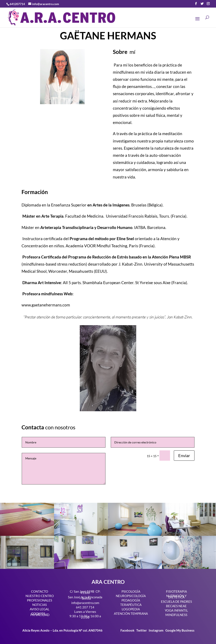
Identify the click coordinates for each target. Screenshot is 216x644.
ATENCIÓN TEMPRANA (131, 613)
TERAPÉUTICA (131, 605)
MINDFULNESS (176, 615)
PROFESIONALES (40, 600)
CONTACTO (40, 591)
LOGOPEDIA (131, 609)
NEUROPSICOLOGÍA (131, 596)
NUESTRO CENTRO (40, 596)
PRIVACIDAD (40, 615)
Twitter (142, 630)
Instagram (156, 630)
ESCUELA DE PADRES (176, 601)
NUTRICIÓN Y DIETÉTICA (176, 596)
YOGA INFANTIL (176, 610)
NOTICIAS (40, 605)
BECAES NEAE (176, 606)
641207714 (17, 4)
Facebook (128, 630)
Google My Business (180, 630)
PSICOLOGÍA (131, 591)
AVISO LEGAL (40, 609)
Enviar (184, 455)
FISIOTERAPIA (176, 591)
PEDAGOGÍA (131, 600)
